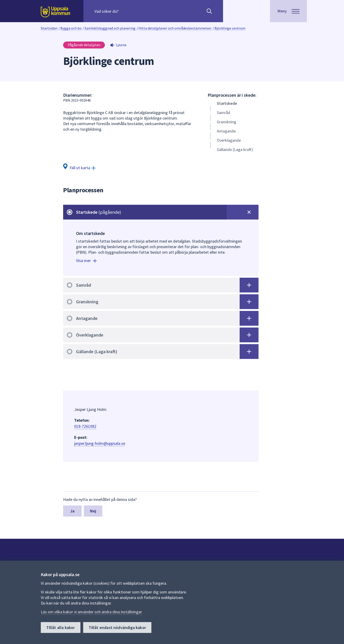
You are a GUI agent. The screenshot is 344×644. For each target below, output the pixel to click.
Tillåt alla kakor (61, 627)
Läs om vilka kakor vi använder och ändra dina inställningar (91, 612)
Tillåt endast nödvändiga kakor (117, 627)
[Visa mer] (87, 261)
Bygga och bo (71, 28)
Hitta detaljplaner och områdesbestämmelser (175, 28)
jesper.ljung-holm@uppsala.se (100, 443)
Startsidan (49, 28)
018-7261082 (85, 426)
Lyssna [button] (121, 45)
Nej (93, 511)
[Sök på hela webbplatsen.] (124, 11)
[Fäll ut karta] (79, 167)
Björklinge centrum (230, 28)
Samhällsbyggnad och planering (110, 28)
